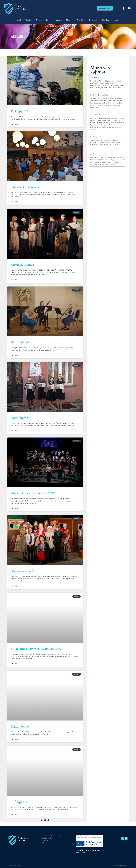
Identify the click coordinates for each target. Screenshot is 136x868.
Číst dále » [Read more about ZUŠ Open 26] (14, 124)
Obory (69, 20)
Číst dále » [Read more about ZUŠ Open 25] (14, 815)
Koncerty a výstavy (43, 20)
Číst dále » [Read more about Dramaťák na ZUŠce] (14, 586)
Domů (120, 36)
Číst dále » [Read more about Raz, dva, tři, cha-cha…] (14, 202)
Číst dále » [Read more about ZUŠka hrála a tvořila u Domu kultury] (14, 664)
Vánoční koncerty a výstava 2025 (33, 493)
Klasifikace (106, 20)
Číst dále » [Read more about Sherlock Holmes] (14, 280)
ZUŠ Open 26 (19, 111)
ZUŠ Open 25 (19, 802)
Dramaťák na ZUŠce (24, 571)
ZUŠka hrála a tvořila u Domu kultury (36, 649)
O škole (81, 20)
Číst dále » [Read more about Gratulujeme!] (14, 355)
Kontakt (117, 20)
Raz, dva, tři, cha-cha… (26, 187)
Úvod (19, 20)
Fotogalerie (58, 20)
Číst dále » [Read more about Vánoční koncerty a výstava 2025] (14, 508)
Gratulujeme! (20, 342)
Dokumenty (93, 20)
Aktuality (28, 20)
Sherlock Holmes (22, 265)
